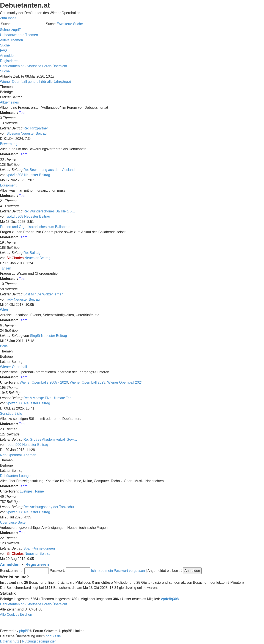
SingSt (35, 336)
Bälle (4, 346)
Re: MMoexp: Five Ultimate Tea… (49, 398)
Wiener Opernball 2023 (88, 382)
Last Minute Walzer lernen (43, 294)
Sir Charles (15, 258)
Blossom (13, 133)
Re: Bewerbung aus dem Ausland (49, 170)
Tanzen (6, 268)
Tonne (39, 491)
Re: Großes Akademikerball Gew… (50, 439)
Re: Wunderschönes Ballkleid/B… (49, 211)
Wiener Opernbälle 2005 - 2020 (44, 382)
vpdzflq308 (15, 175)
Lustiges (26, 491)
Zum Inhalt (8, 18)
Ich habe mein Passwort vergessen (118, 571)
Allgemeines (9, 102)
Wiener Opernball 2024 (125, 382)
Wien (4, 310)
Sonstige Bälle (11, 414)
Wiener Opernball (13, 367)
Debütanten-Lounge (15, 476)
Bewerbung (9, 144)
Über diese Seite (13, 522)
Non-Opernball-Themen (18, 455)
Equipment (8, 185)
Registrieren (37, 564)
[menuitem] (19, 35)
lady (10, 299)
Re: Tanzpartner (36, 128)
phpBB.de (53, 636)
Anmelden (10, 564)
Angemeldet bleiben (165, 571)
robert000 (14, 445)
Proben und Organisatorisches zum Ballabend (35, 227)
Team (23, 113)
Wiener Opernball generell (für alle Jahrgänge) (35, 82)
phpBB (24, 631)
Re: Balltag (32, 253)
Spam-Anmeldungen (39, 548)
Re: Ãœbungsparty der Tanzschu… (50, 507)
